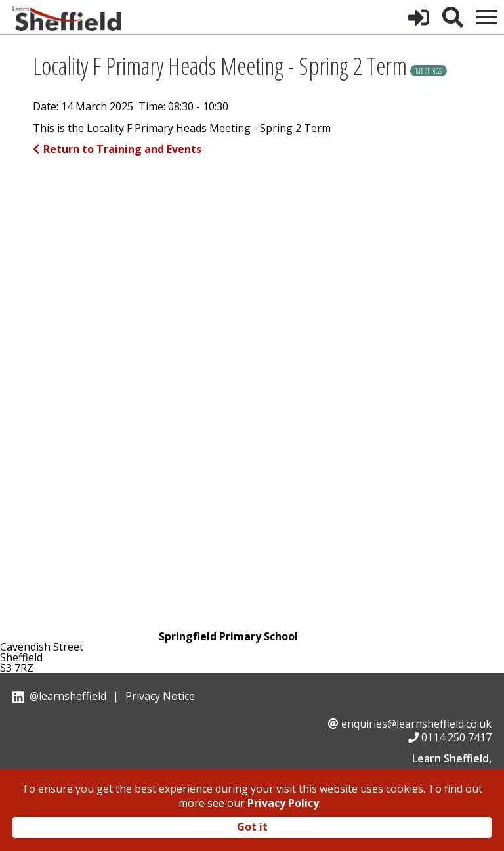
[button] (419, 17)
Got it (252, 827)
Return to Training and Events (117, 149)
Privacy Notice (160, 696)
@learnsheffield (68, 696)
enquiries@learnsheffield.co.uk (416, 724)
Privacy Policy (283, 803)
